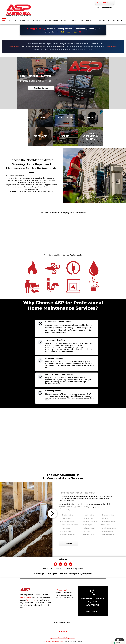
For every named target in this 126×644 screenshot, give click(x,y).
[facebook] (55, 564)
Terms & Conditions (57, 642)
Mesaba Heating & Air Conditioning (34, 46)
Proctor (28, 598)
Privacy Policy (47, 642)
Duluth (23, 598)
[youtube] (66, 564)
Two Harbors (31, 600)
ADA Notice (63, 631)
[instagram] (60, 564)
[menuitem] (5, 20)
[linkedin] (71, 564)
